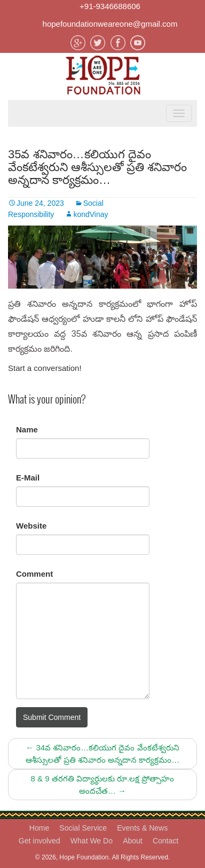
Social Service (83, 828)
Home (39, 828)
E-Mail (28, 478)
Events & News (142, 828)
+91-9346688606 (110, 6)
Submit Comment (52, 717)
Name (27, 429)
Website (31, 526)
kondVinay (90, 214)
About (133, 841)
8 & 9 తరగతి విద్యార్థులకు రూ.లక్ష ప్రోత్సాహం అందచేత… (103, 785)
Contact (165, 841)
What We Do (92, 841)
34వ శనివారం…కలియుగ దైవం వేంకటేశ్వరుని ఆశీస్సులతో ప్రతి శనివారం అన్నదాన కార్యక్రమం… (103, 754)
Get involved (40, 841)
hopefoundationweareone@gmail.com (110, 24)
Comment (34, 574)
